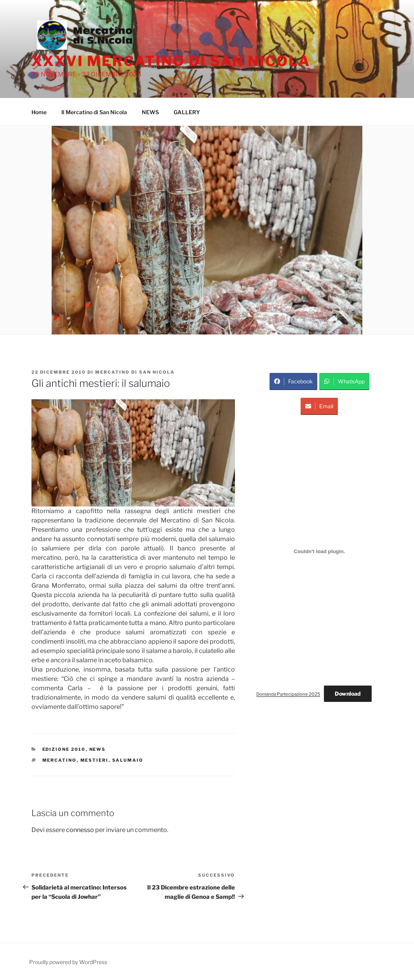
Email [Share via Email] (319, 406)
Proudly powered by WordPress (68, 962)
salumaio (128, 760)
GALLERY (187, 112)
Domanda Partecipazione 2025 (288, 694)
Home (39, 112)
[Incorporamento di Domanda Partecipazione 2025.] (319, 552)
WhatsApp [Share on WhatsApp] (344, 381)
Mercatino (60, 760)
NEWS (150, 112)
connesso (80, 830)
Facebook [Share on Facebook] (293, 381)
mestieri (95, 760)
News (98, 749)
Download (348, 694)
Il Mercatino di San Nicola (94, 112)
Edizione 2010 (64, 749)
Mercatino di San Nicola (135, 372)
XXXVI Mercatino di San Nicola (171, 61)
